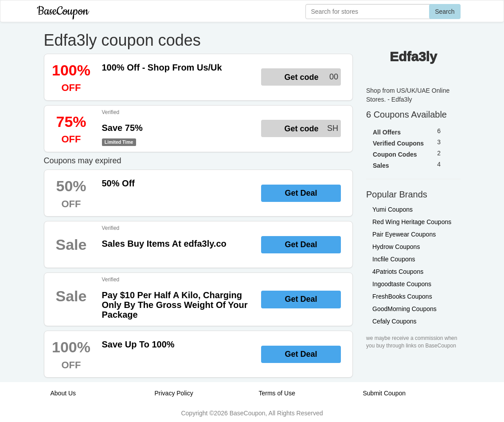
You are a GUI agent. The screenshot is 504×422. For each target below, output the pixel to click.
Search (445, 12)
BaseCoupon (63, 11)
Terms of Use (277, 393)
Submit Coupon (385, 393)
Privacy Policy (174, 393)
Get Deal (301, 193)
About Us (63, 393)
